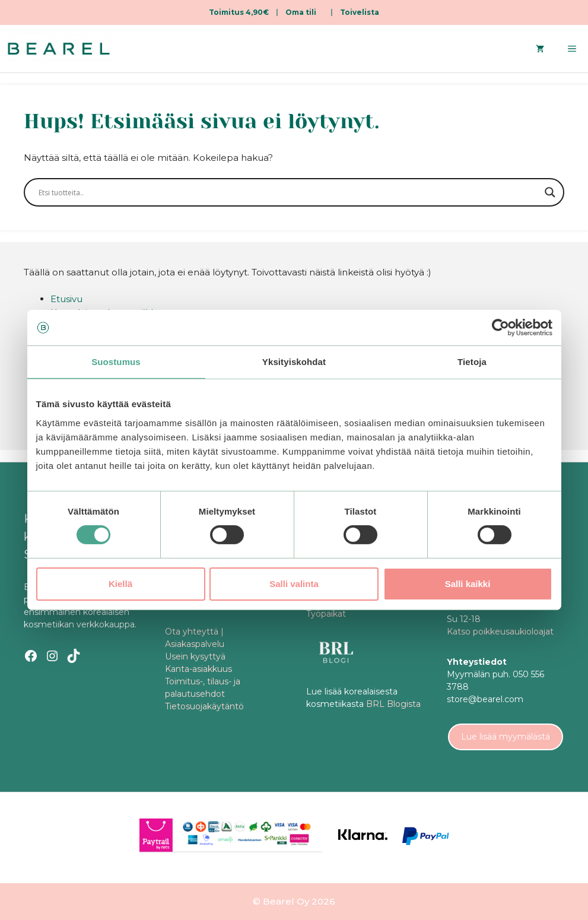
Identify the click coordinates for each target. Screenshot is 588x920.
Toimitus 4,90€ (239, 12)
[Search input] (289, 192)
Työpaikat (326, 614)
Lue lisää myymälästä (506, 737)
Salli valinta (294, 584)
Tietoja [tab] (472, 362)
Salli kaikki (468, 584)
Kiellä (120, 584)
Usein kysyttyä (195, 656)
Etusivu (66, 299)
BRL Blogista (393, 704)
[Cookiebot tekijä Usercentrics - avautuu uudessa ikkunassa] (500, 328)
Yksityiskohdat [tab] (294, 362)
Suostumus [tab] (116, 362)
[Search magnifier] (550, 192)
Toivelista (360, 12)
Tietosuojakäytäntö (204, 706)
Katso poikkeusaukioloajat (500, 632)
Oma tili (301, 12)
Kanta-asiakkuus (198, 669)
